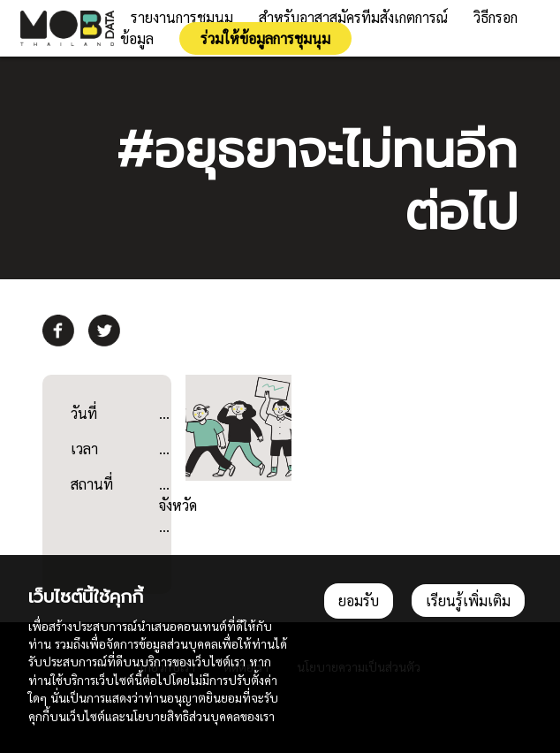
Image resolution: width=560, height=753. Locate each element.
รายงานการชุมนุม (182, 17)
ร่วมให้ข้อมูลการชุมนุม (265, 38)
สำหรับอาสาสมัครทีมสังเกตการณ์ (353, 17)
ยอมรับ (359, 601)
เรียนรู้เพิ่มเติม (468, 601)
